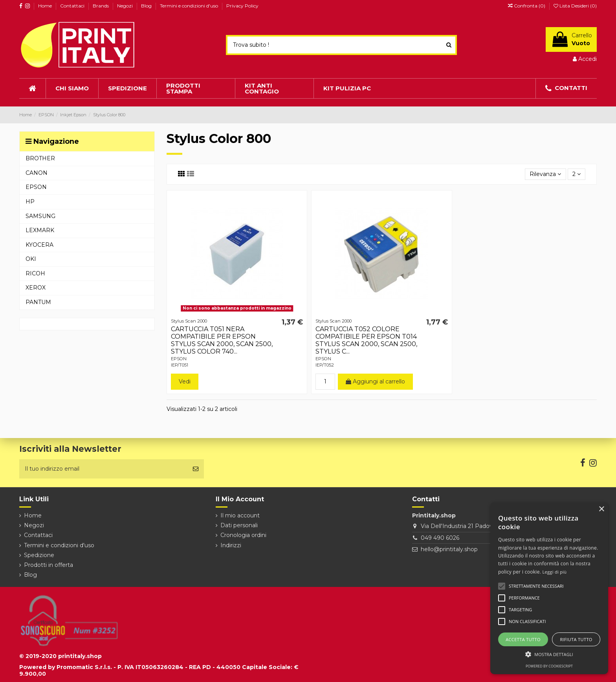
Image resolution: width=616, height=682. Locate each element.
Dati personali (239, 525)
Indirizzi (231, 545)
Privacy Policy (242, 6)
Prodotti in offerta (49, 565)
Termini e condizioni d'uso (190, 6)
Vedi (185, 381)
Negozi (126, 6)
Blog (147, 6)
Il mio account (240, 515)
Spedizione (39, 555)
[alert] (549, 588)
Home (46, 6)
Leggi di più (555, 572)
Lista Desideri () (575, 6)
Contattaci (73, 6)
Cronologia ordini (243, 535)
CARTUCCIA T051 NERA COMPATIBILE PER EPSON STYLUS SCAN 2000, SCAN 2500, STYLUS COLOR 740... (222, 340)
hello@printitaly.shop (449, 549)
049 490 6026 (440, 538)
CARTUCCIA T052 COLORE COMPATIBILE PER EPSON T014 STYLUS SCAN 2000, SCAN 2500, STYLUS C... (366, 340)
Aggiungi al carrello (375, 381)
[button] (549, 654)
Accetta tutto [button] (523, 639)
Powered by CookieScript (549, 666)
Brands (101, 6)
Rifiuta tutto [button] (576, 639)
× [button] (601, 509)
